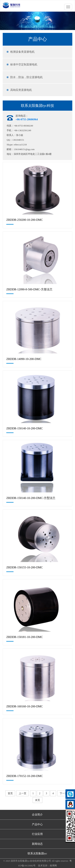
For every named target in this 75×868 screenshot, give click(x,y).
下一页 (63, 793)
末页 (37, 800)
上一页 (23, 793)
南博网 (53, 866)
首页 (10, 793)
